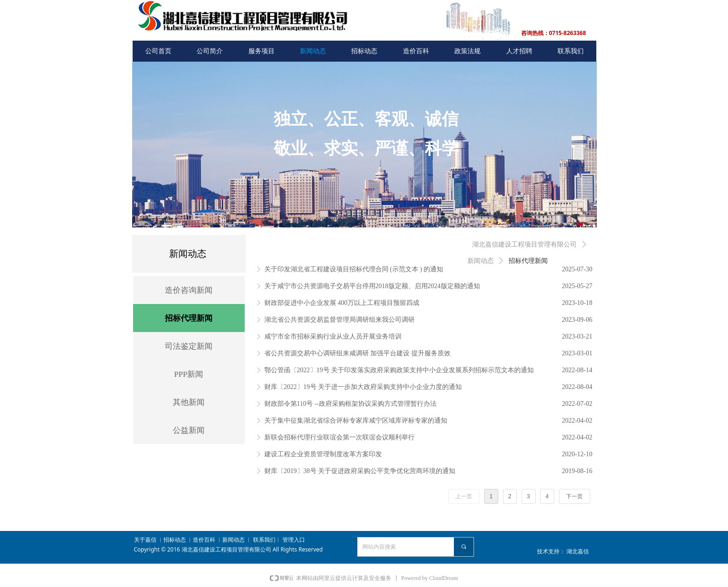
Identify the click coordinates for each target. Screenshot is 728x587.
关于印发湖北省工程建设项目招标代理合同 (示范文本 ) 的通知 (354, 269)
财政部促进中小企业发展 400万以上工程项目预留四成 (342, 303)
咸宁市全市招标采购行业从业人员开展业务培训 (333, 336)
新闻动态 (481, 261)
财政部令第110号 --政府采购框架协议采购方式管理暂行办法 (350, 404)
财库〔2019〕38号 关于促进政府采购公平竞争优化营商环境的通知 (360, 471)
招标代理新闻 (528, 261)
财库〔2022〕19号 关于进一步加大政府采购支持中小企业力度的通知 (363, 387)
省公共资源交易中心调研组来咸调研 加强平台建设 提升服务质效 (357, 353)
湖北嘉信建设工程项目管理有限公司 (524, 244)
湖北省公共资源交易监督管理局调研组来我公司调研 (339, 320)
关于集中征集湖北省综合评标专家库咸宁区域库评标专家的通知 (356, 421)
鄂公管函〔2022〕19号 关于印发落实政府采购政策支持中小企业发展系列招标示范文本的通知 (399, 370)
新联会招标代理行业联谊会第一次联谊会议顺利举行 (339, 437)
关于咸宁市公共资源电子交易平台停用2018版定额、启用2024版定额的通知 (372, 286)
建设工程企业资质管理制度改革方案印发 (323, 454)
